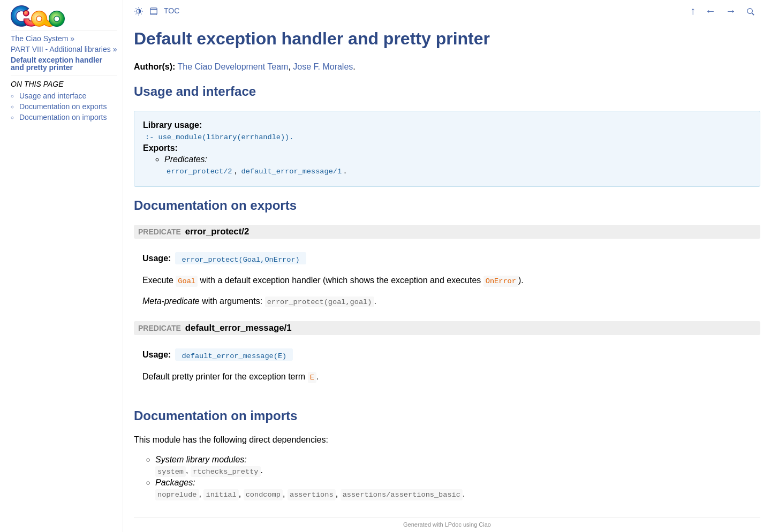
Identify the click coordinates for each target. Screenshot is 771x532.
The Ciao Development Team (233, 67)
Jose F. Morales (323, 67)
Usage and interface (53, 96)
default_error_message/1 (239, 328)
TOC (172, 11)
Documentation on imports (63, 117)
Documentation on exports (63, 107)
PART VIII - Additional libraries (61, 49)
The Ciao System (39, 39)
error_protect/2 (217, 231)
